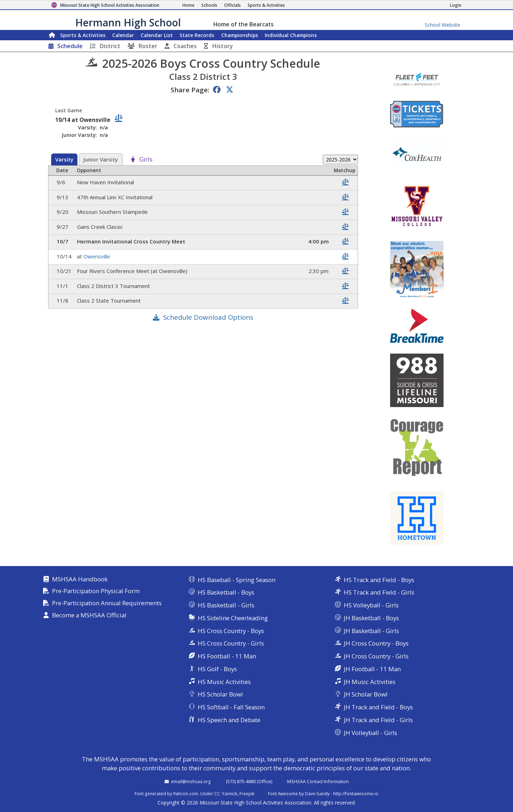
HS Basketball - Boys (226, 592)
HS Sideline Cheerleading (233, 618)
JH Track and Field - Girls (378, 720)
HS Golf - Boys (217, 669)
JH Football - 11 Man (372, 669)
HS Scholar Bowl (220, 694)
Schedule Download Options (208, 317)
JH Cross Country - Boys (376, 643)
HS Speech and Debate (229, 720)
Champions (291, 35)
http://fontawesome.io (356, 793)
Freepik (247, 793)
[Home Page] (188, 5)
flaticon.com (186, 793)
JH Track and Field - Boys (378, 707)
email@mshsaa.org (191, 781)
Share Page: (190, 90)
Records (197, 35)
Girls (146, 160)
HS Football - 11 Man (227, 656)
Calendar (123, 35)
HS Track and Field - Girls (379, 592)
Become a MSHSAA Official (89, 615)
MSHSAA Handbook (80, 579)
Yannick (230, 793)
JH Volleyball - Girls (370, 733)
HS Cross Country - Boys (231, 631)
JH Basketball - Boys (371, 618)
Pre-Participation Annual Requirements (107, 603)
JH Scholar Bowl (366, 694)
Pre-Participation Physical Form (96, 591)
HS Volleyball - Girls (371, 605)
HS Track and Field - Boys (379, 580)
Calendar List (157, 35)
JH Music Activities (370, 682)
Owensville (97, 256)
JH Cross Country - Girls (376, 656)
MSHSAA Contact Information (318, 781)
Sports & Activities (83, 35)
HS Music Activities (224, 682)
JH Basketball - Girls (371, 631)
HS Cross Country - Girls (231, 643)
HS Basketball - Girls (226, 605)
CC (217, 793)
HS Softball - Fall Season (231, 707)
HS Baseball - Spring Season (237, 580)
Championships (240, 35)
